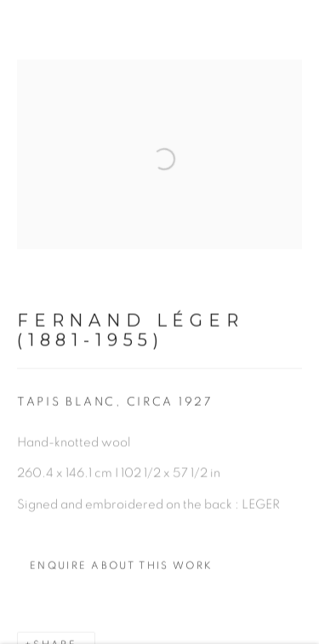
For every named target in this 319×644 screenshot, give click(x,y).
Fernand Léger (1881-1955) (131, 342)
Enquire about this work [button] (121, 577)
